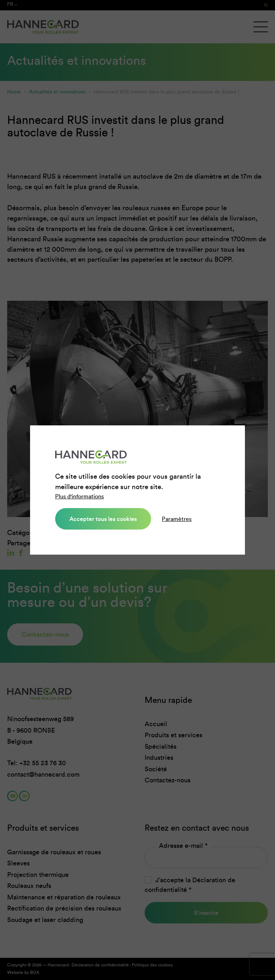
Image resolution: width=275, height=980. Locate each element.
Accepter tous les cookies (103, 519)
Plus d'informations (79, 496)
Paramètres (177, 519)
